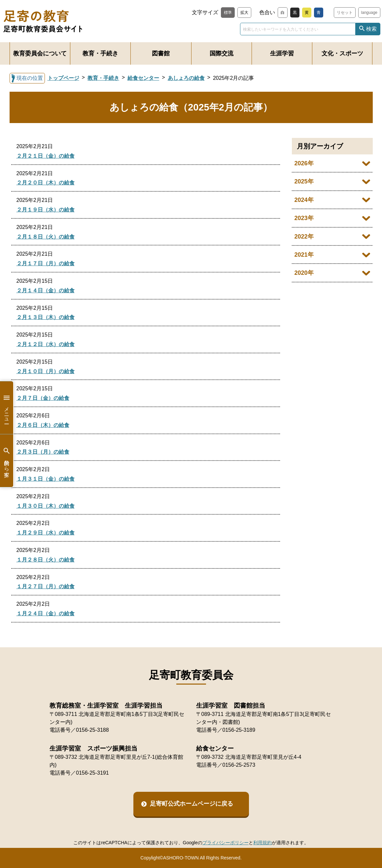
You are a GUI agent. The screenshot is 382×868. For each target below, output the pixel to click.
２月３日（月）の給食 (43, 452)
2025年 (304, 181)
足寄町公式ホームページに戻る (191, 804)
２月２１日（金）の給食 (46, 156)
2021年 (304, 255)
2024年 (304, 200)
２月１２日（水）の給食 (46, 344)
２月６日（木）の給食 (43, 425)
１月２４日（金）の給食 (46, 613)
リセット (345, 13)
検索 (371, 29)
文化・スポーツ (342, 53)
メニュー (7, 408)
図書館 (161, 53)
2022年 (304, 237)
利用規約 (262, 843)
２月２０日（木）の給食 (46, 183)
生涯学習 (282, 53)
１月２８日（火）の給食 (46, 560)
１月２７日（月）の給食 (46, 586)
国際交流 (222, 53)
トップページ (63, 78)
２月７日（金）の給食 (43, 398)
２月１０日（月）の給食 (46, 371)
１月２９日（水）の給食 (46, 533)
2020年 (304, 273)
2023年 (304, 218)
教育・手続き (100, 53)
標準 (228, 13)
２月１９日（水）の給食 (46, 210)
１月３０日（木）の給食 (46, 506)
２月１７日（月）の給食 (46, 263)
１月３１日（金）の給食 (46, 479)
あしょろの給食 (186, 78)
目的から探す (7, 461)
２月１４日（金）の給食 (46, 290)
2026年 (304, 163)
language (369, 13)
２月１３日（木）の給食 (46, 317)
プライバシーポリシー (226, 843)
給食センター (143, 78)
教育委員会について (40, 53)
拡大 (244, 13)
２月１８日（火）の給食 (46, 237)
